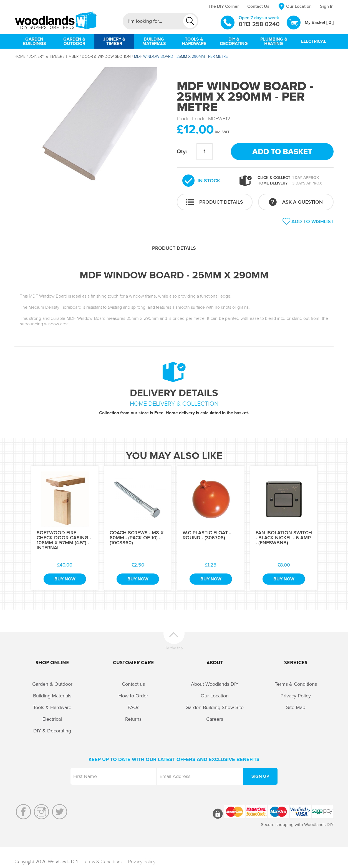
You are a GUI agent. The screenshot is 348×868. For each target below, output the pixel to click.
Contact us (133, 684)
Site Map (296, 707)
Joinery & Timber (46, 57)
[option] (93, 132)
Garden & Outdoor (52, 684)
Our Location (299, 6)
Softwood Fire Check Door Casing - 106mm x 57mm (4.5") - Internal (64, 540)
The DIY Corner (224, 6)
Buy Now (65, 579)
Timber (72, 57)
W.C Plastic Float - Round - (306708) (207, 535)
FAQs (133, 707)
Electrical (52, 719)
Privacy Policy (296, 696)
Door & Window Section (106, 57)
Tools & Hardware (52, 707)
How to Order (133, 696)
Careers (215, 719)
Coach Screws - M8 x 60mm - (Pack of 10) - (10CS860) (137, 538)
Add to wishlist (312, 221)
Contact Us (258, 6)
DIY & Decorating (52, 731)
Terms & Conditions (296, 684)
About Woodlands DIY (215, 684)
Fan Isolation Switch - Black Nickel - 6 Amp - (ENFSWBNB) (284, 538)
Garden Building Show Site (215, 707)
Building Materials (52, 696)
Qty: (182, 152)
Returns (133, 719)
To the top (174, 647)
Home (20, 57)
